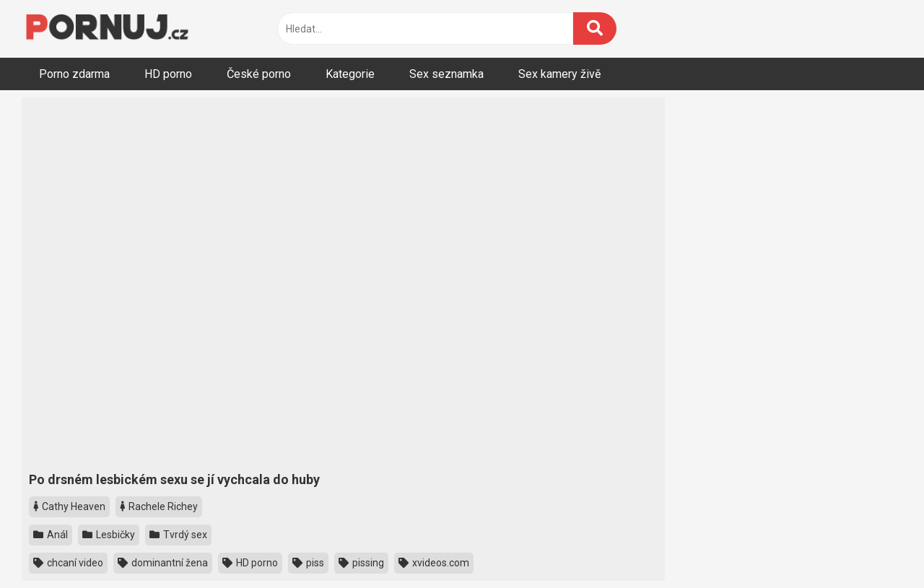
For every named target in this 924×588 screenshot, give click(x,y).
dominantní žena (163, 563)
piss (308, 563)
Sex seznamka (446, 74)
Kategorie (350, 74)
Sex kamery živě (559, 74)
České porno (259, 74)
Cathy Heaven (69, 506)
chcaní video (68, 563)
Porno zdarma (74, 74)
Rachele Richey (159, 506)
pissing (361, 563)
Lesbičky (109, 535)
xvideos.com (434, 563)
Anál (51, 535)
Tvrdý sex (178, 535)
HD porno (168, 74)
